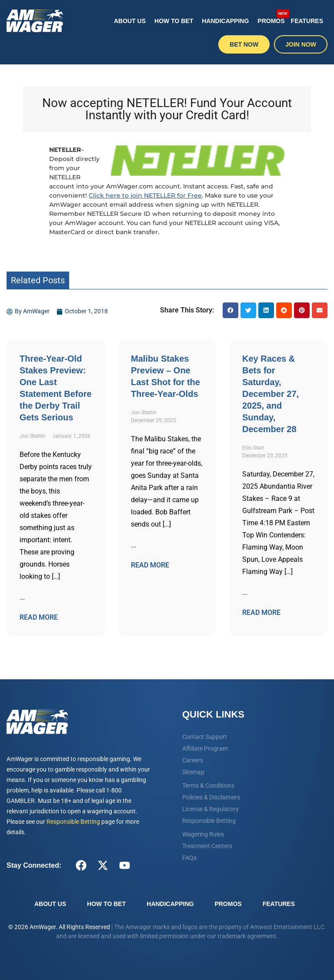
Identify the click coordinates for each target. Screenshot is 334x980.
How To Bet (174, 21)
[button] (230, 310)
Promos (272, 17)
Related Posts (38, 280)
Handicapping (225, 21)
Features (307, 21)
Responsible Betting (73, 822)
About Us (130, 21)
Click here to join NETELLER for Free (145, 195)
